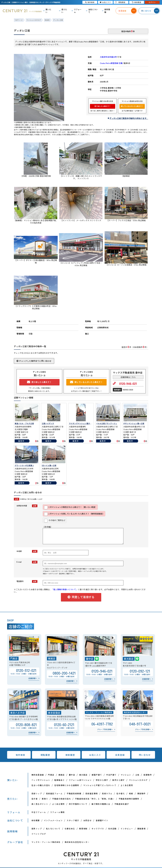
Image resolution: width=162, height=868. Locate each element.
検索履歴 (70, 755)
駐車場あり (59, 780)
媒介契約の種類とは (101, 804)
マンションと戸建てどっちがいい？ (100, 785)
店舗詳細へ (33, 678)
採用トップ (37, 829)
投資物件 (148, 775)
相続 (131, 793)
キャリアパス (98, 829)
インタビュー (127, 829)
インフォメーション (53, 820)
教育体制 (83, 829)
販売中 (21, 441)
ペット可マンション (41, 780)
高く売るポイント (40, 804)
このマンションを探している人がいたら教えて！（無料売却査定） (74, 514)
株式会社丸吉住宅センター (77, 842)
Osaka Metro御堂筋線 (111, 63)
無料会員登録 (38, 775)
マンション (126, 775)
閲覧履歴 (45, 755)
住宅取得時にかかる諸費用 (67, 785)
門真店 (51, 775)
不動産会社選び (122, 804)
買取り (45, 799)
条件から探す (118, 780)
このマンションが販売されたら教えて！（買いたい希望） (71, 507)
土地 (137, 775)
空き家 (35, 799)
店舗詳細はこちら (128, 377)
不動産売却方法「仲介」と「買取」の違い (95, 799)
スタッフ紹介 (73, 820)
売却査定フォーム (54, 793)
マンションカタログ (138, 780)
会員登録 (120, 755)
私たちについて (53, 829)
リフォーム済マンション (80, 780)
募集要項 (141, 829)
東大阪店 (83, 775)
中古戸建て (111, 775)
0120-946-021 (125, 383)
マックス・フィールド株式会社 (46, 842)
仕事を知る (70, 829)
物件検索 (20, 755)
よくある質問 (127, 785)
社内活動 (112, 829)
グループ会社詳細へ (105, 729)
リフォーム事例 (57, 812)
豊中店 (72, 775)
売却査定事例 (92, 793)
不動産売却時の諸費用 (129, 799)
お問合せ (88, 820)
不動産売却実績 (74, 793)
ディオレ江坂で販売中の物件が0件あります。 (129, 118)
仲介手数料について (78, 804)
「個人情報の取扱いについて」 (65, 589)
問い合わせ (145, 755)
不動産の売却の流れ (62, 799)
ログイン (152, 2)
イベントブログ (39, 834)
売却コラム (107, 793)
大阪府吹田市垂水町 (108, 57)
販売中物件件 (128, 31)
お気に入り (95, 755)
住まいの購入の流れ (41, 785)
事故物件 (141, 793)
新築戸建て (97, 775)
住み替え (121, 793)
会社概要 (36, 820)
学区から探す (102, 780)
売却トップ (37, 793)
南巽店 (62, 775)
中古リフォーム (39, 812)
